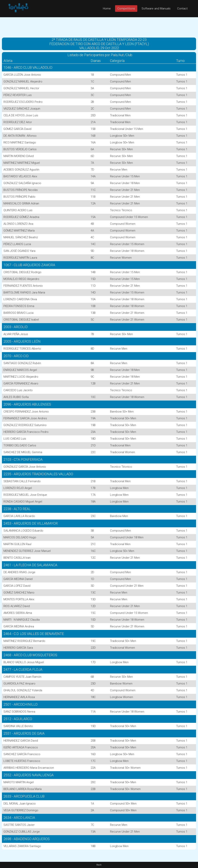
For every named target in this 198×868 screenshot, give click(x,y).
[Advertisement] (99, 26)
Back (99, 865)
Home (107, 9)
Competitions (126, 9)
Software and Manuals (156, 9)
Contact (182, 9)
